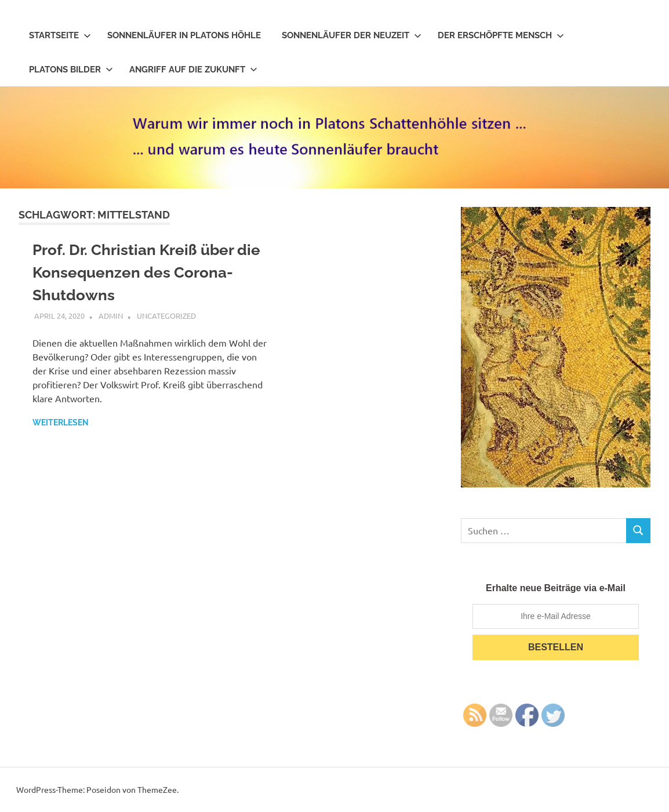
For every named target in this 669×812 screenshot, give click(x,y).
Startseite (60, 35)
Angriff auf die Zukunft (193, 70)
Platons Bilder (71, 70)
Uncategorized (166, 316)
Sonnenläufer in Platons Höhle (184, 35)
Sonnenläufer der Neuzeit (352, 35)
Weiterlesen (61, 423)
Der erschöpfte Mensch (501, 35)
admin (111, 316)
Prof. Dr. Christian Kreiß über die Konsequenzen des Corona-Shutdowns (146, 272)
